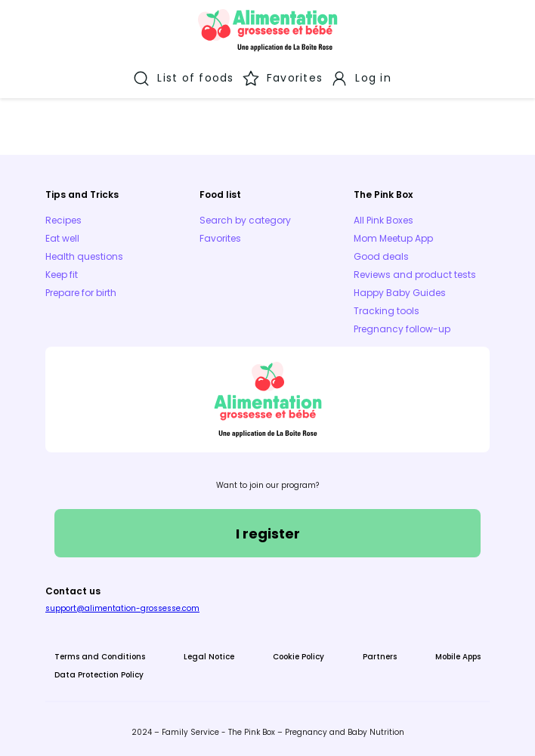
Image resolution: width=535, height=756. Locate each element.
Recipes (63, 220)
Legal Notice (209, 657)
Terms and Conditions (100, 657)
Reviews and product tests (415, 275)
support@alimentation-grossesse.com (122, 608)
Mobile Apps (458, 657)
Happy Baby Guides (400, 293)
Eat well (62, 238)
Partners (380, 657)
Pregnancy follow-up (402, 329)
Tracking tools (387, 311)
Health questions (84, 256)
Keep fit (62, 275)
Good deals (381, 256)
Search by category (245, 220)
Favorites (220, 238)
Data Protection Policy (99, 675)
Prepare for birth (81, 293)
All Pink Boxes (383, 220)
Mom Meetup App (393, 238)
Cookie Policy (298, 657)
